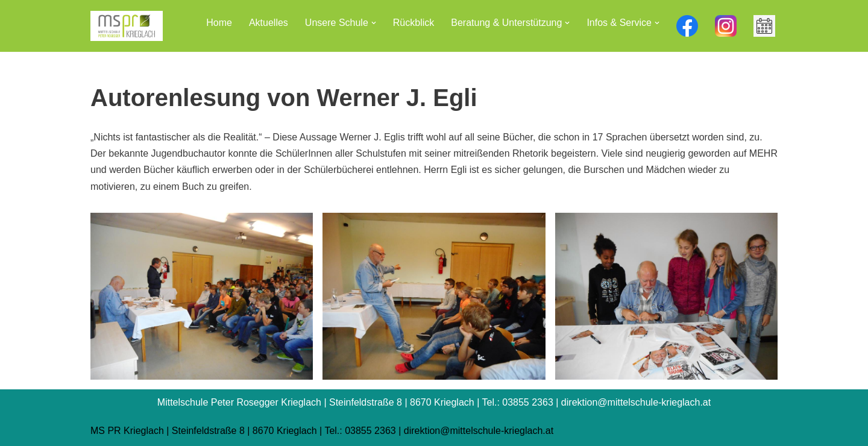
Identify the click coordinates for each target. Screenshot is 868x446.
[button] (374, 23)
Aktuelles (269, 23)
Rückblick (414, 23)
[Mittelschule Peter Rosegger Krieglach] (127, 26)
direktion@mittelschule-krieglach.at (479, 431)
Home (219, 23)
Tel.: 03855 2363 (360, 431)
